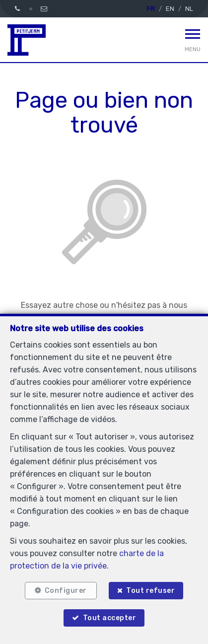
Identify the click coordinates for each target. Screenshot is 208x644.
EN (170, 9)
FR (151, 9)
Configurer (66, 591)
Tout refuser (150, 591)
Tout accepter (110, 618)
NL (189, 9)
